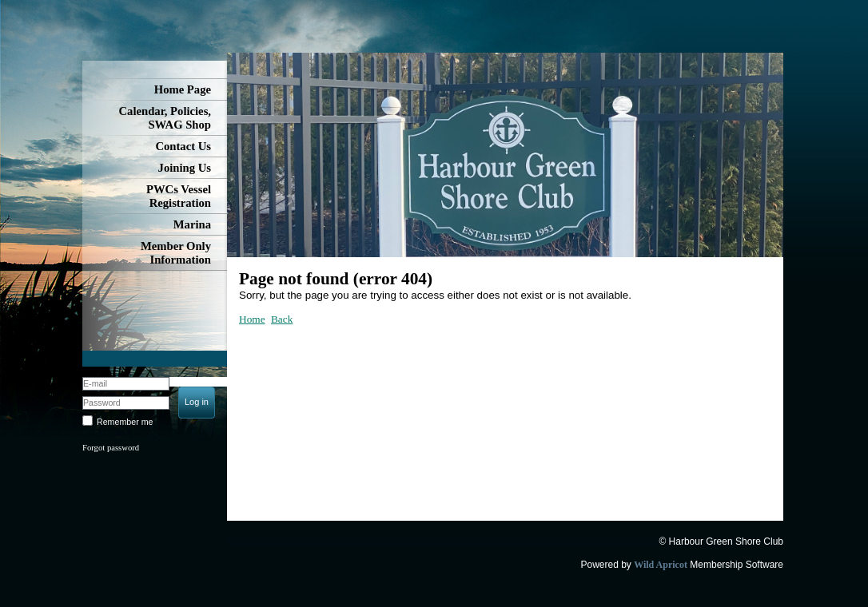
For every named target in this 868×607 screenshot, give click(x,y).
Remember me (125, 422)
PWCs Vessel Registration (179, 196)
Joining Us (185, 168)
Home (252, 319)
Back (282, 319)
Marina (192, 224)
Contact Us (183, 146)
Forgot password (111, 448)
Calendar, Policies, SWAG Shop (165, 118)
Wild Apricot (661, 565)
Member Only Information (176, 253)
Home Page (183, 89)
